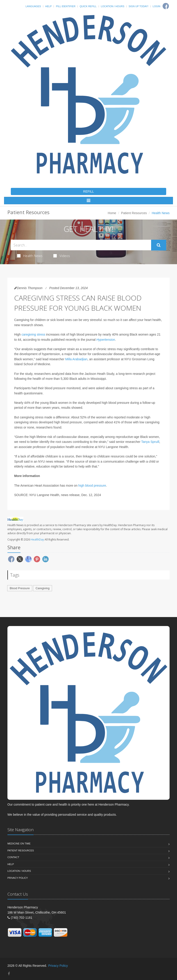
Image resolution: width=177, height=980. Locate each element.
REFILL (88, 191)
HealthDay (37, 539)
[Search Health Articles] (81, 245)
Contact (13, 857)
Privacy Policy (18, 878)
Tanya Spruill (150, 442)
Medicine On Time (19, 844)
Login (157, 6)
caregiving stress (33, 334)
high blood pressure (92, 486)
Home (112, 213)
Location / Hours (113, 6)
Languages (33, 6)
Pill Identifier (66, 6)
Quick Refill (88, 6)
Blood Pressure (20, 588)
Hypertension (106, 340)
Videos (62, 256)
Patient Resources (134, 213)
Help (49, 6)
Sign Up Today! (138, 6)
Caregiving (43, 588)
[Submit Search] (159, 245)
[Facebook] (166, 6)
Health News (30, 256)
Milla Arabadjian (76, 359)
